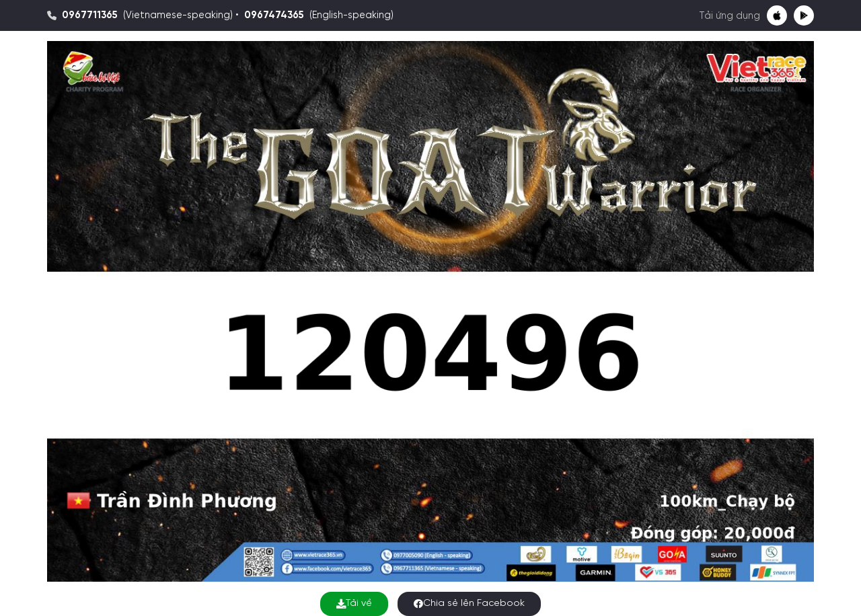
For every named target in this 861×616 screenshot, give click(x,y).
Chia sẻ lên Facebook (469, 604)
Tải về (354, 604)
